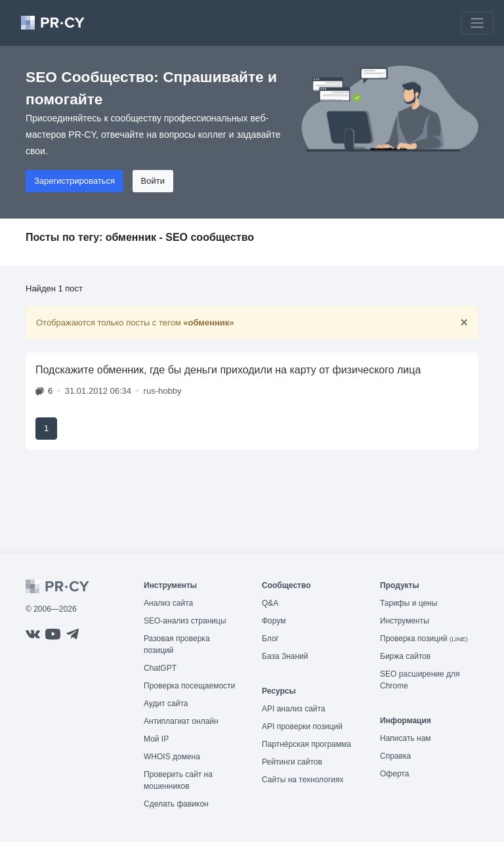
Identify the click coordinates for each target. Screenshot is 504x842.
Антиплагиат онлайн (181, 721)
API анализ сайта (294, 709)
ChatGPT (160, 668)
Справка (395, 756)
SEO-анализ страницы (185, 621)
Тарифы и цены (409, 603)
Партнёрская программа (306, 744)
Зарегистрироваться (74, 181)
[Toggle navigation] (477, 23)
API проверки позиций (302, 726)
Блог (270, 639)
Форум (274, 621)
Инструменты (405, 621)
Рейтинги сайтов (292, 762)
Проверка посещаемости (189, 686)
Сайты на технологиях (303, 780)
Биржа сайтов (405, 656)
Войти (153, 181)
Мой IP (156, 739)
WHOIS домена (172, 757)
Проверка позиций (424, 639)
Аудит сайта (166, 704)
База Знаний (285, 656)
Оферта (394, 774)
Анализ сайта (168, 603)
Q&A (270, 603)
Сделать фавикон (176, 804)
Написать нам (406, 738)
